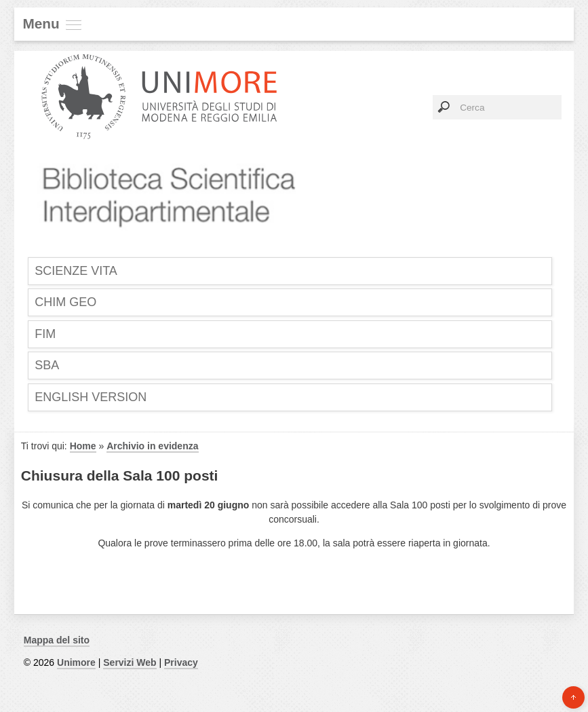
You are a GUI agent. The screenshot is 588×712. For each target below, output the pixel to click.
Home (83, 446)
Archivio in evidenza (152, 446)
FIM (45, 334)
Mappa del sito (57, 640)
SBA (47, 365)
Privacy (181, 662)
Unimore (76, 662)
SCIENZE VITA (76, 271)
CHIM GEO (65, 302)
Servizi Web (130, 662)
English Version (91, 397)
